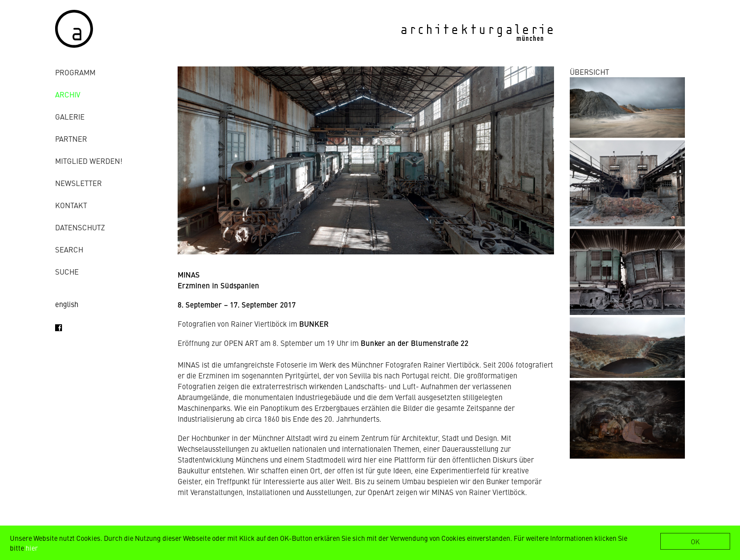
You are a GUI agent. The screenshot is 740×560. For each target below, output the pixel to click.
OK (695, 541)
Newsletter (78, 183)
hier (32, 548)
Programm (75, 72)
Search (69, 249)
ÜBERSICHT (589, 72)
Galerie (70, 116)
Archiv (68, 94)
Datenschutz (80, 227)
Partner (71, 139)
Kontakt (71, 205)
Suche (67, 271)
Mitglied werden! (89, 161)
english (67, 304)
